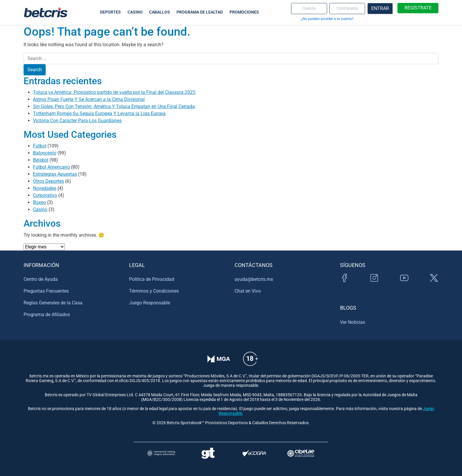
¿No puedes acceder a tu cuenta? (327, 19)
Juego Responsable (150, 303)
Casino (40, 209)
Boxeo (39, 202)
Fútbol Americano (51, 167)
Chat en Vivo (248, 291)
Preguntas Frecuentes (46, 291)
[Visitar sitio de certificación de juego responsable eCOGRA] (254, 453)
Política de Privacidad (152, 279)
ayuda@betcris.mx (254, 279)
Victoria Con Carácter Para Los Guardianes (77, 121)
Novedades (45, 188)
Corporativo (45, 195)
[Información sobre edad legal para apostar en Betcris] (250, 363)
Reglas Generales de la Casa (53, 303)
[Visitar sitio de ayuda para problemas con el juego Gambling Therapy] (208, 453)
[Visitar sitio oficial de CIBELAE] (301, 453)
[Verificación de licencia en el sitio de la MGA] (219, 363)
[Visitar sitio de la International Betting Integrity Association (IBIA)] (161, 453)
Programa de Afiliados (47, 315)
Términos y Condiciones (154, 291)
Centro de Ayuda (41, 279)
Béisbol (41, 160)
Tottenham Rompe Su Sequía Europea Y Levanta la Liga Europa (99, 113)
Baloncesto (45, 153)
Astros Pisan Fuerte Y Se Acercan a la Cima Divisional (89, 99)
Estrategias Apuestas (55, 174)
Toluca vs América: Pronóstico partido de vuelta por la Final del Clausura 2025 (114, 92)
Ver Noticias (353, 322)
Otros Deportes (48, 181)
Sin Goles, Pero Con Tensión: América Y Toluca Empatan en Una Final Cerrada (114, 106)
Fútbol (40, 146)
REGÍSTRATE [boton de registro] (418, 8)
